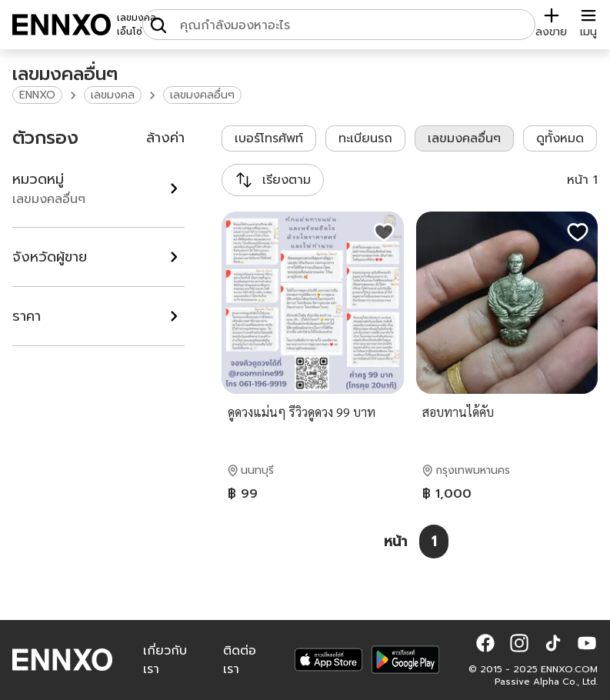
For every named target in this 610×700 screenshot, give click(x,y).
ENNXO (37, 95)
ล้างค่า (165, 138)
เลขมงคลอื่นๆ (202, 95)
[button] (485, 643)
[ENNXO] (62, 25)
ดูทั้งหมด (560, 138)
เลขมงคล (113, 95)
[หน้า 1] (434, 542)
